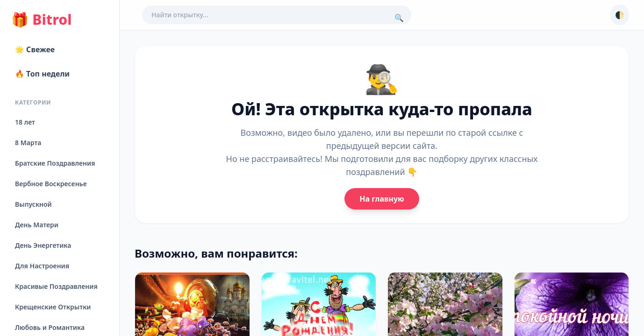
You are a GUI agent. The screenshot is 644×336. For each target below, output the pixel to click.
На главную (382, 199)
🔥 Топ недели (42, 74)
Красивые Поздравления (56, 286)
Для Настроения (42, 266)
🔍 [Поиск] (399, 18)
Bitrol (41, 20)
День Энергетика (43, 245)
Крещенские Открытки (53, 307)
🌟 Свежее (35, 49)
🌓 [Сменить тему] (620, 15)
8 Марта (28, 143)
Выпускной (33, 204)
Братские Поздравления (55, 163)
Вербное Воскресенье (51, 184)
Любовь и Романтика (50, 327)
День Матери (37, 225)
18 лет (25, 122)
